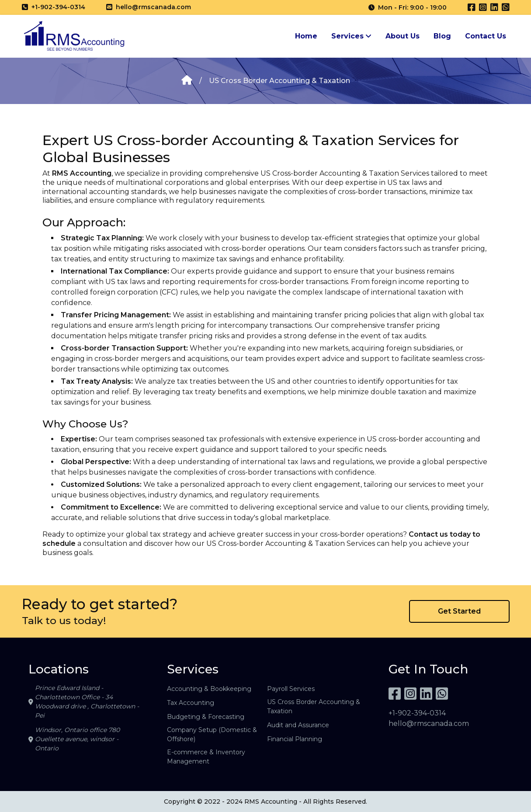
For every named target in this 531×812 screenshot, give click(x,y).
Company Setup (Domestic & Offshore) (212, 734)
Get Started (459, 611)
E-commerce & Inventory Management (206, 757)
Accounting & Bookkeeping (209, 689)
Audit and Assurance (298, 725)
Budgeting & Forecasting (206, 717)
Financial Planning (295, 739)
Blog (442, 36)
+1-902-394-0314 (417, 713)
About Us (403, 36)
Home (306, 36)
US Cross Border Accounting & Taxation (314, 706)
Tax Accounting (191, 703)
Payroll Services (291, 689)
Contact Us (486, 36)
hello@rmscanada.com (429, 724)
